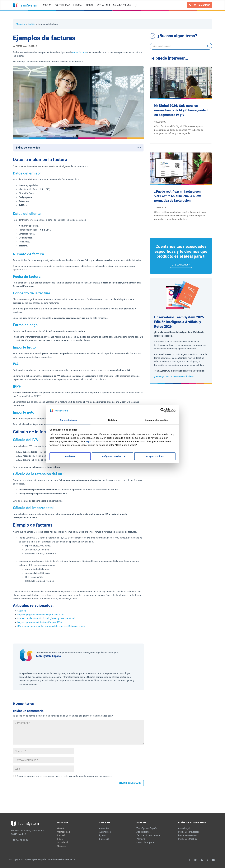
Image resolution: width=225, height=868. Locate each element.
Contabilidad (64, 832)
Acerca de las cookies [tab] (157, 420)
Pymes (102, 835)
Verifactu (141, 839)
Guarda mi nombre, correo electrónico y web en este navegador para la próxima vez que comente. (64, 776)
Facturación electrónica (148, 835)
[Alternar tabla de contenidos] (137, 148)
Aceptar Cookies (155, 456)
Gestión (31, 24)
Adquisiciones (144, 832)
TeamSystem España (48, 656)
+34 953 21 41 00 (20, 840)
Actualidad (63, 842)
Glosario (62, 846)
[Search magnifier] (208, 46)
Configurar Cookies (113, 456)
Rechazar (70, 456)
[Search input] (180, 46)
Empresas (104, 839)
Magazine (21, 24)
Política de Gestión (187, 835)
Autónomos (105, 832)
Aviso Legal (184, 828)
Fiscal (60, 839)
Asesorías (104, 828)
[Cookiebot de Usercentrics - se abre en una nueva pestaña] (163, 410)
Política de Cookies (188, 839)
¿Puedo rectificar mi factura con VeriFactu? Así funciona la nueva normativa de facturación (178, 196)
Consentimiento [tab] (68, 420)
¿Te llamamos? (201, 5)
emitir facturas (80, 52)
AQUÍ (88, 441)
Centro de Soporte (145, 842)
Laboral (61, 835)
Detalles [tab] (112, 420)
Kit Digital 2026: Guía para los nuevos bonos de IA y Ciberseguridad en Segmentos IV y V (181, 110)
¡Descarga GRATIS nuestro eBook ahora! (174, 377)
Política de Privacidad (189, 832)
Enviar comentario (130, 783)
